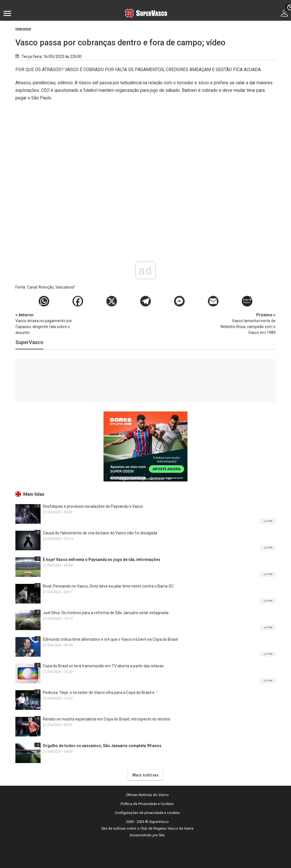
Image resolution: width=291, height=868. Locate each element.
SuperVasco (29, 342)
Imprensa (23, 29)
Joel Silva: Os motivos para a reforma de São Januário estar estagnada (106, 613)
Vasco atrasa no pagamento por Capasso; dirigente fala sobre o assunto (45, 323)
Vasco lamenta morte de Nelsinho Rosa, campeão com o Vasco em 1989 (246, 323)
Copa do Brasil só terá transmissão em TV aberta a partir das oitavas (103, 666)
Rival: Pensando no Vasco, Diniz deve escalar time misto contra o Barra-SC (108, 586)
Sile (162, 835)
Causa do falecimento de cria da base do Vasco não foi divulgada (100, 533)
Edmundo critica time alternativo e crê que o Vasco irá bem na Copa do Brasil (110, 639)
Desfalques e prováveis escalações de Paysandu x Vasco (93, 506)
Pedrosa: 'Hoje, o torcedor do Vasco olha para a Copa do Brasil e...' (100, 692)
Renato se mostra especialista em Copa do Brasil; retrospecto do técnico (107, 719)
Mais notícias (146, 775)
